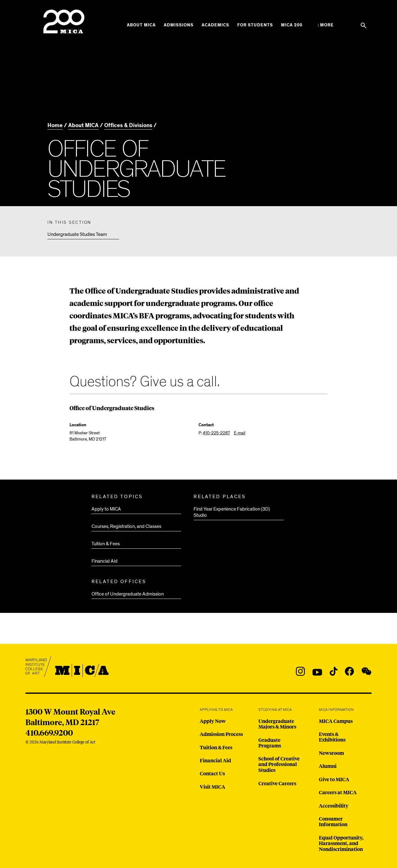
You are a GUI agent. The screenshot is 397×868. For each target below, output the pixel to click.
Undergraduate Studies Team (77, 234)
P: (214, 433)
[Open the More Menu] (326, 25)
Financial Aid (105, 561)
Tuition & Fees (106, 544)
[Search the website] (364, 25)
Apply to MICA (106, 509)
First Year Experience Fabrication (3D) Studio (232, 512)
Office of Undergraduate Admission (128, 594)
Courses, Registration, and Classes (126, 526)
